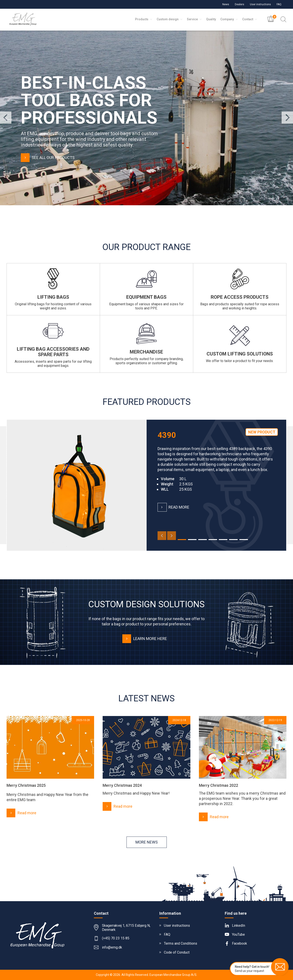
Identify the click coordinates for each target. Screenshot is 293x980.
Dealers (239, 4)
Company (229, 19)
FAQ (279, 4)
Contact (250, 19)
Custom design (170, 19)
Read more (173, 507)
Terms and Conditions (181, 943)
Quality (211, 19)
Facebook (239, 943)
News (226, 4)
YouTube (238, 934)
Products (144, 19)
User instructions (260, 4)
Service (194, 19)
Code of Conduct (177, 952)
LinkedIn (239, 926)
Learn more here (145, 639)
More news (147, 842)
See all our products (48, 158)
